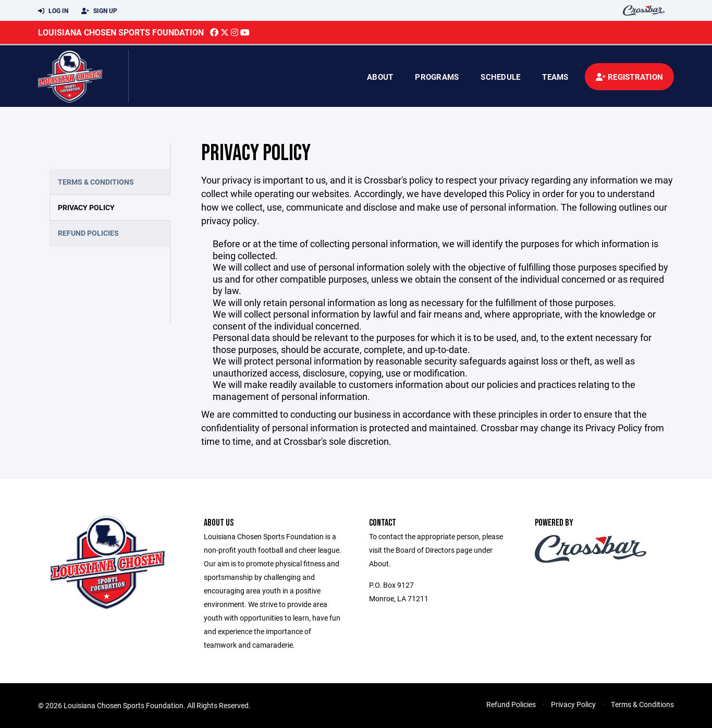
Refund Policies (88, 233)
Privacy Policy (86, 207)
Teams (555, 77)
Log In (53, 11)
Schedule (500, 77)
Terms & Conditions (96, 182)
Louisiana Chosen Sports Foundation (121, 32)
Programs (437, 77)
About (380, 77)
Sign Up (99, 11)
